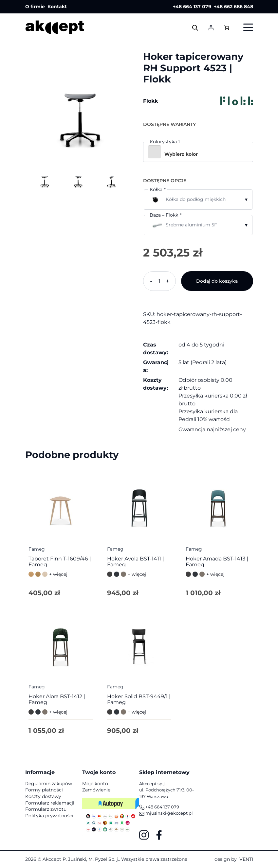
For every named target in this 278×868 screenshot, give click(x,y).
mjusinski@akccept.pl (166, 813)
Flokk (150, 101)
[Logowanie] (211, 27)
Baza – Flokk (165, 215)
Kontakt (57, 7)
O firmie (35, 7)
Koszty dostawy (43, 796)
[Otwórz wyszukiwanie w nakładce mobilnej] (195, 27)
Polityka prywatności (49, 816)
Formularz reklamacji (50, 803)
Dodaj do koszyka (217, 281)
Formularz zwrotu (46, 809)
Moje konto (95, 784)
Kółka (158, 189)
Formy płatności (44, 790)
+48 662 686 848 (233, 7)
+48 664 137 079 (192, 7)
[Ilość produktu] (160, 281)
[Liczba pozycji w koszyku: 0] (227, 27)
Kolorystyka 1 (165, 142)
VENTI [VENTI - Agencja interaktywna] (246, 859)
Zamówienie (96, 790)
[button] (198, 152)
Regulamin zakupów (49, 784)
